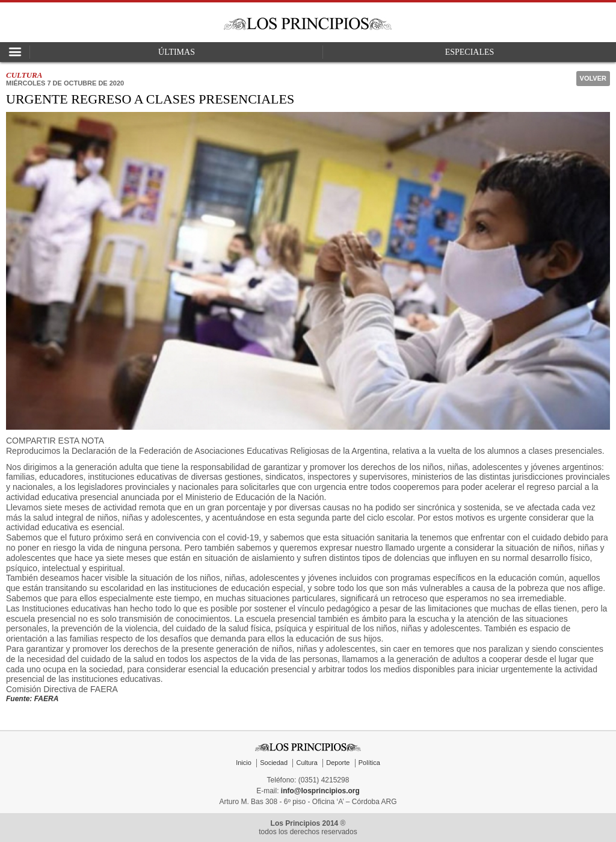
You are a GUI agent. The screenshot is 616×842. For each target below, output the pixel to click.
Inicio (244, 763)
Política (369, 763)
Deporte (338, 763)
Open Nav (15, 52)
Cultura (306, 763)
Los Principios (308, 24)
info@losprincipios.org (320, 791)
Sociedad (274, 763)
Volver (593, 78)
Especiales (470, 52)
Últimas (177, 52)
